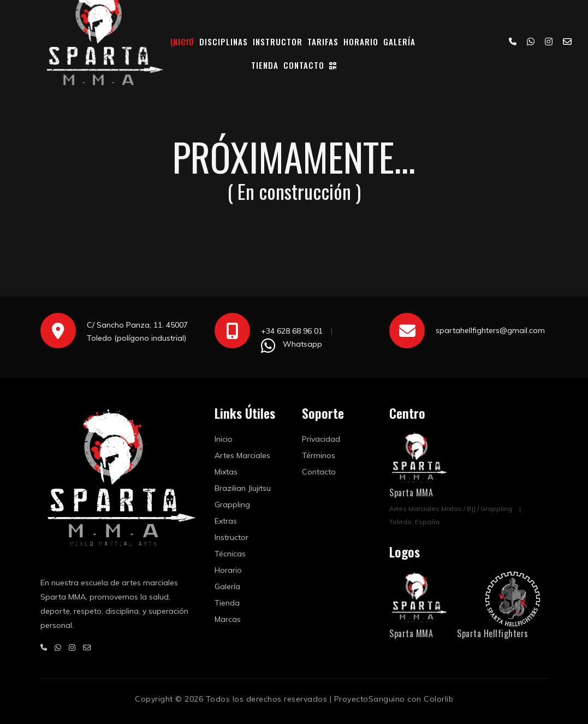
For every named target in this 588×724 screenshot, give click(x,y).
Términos (319, 455)
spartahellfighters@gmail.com (490, 330)
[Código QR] (333, 65)
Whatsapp (302, 344)
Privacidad (321, 439)
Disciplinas (224, 41)
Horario (361, 41)
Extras (226, 521)
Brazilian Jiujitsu (243, 488)
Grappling (232, 505)
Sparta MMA (411, 492)
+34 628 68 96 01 (292, 331)
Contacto (304, 65)
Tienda (265, 65)
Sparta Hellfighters (493, 633)
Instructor (278, 41)
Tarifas (323, 41)
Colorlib (438, 699)
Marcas (228, 619)
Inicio (182, 41)
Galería (399, 41)
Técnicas (230, 554)
